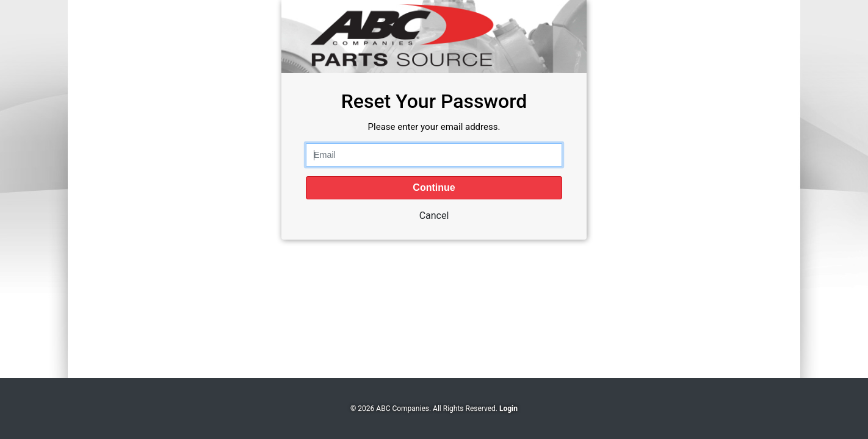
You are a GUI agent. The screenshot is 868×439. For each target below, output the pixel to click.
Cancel (434, 216)
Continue (434, 187)
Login (508, 409)
